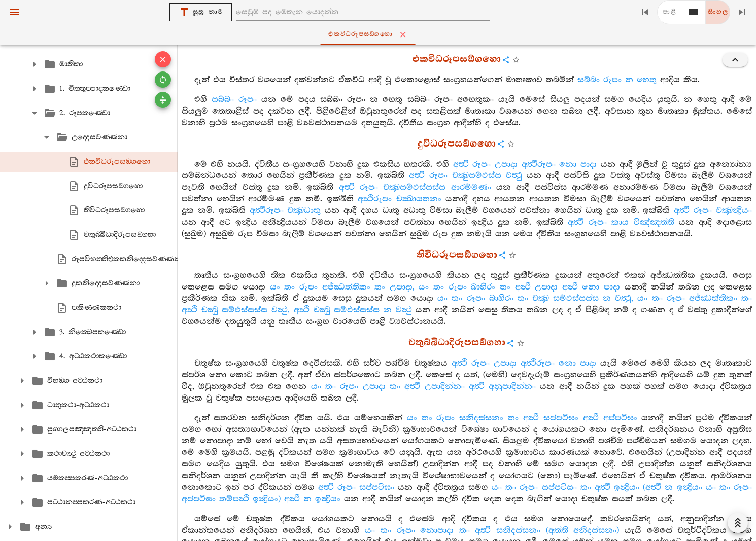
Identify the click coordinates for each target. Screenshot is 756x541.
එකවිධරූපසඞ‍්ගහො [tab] (380, 34)
